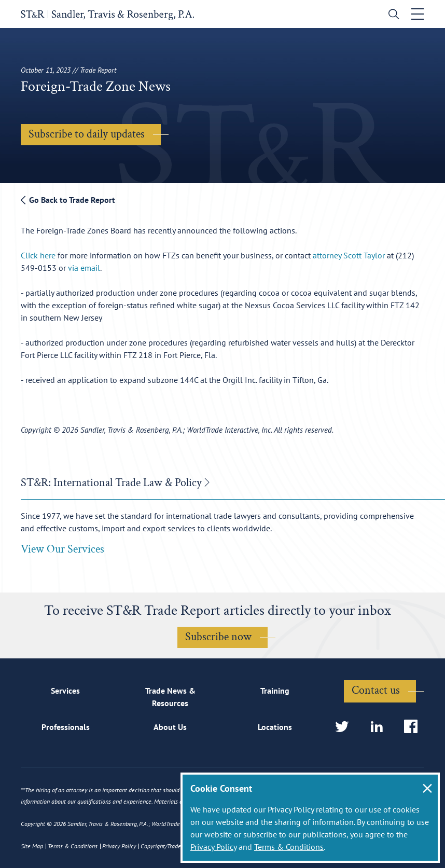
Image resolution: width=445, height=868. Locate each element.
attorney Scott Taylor (349, 255)
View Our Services (62, 549)
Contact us (376, 690)
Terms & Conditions (289, 847)
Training (275, 691)
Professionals (66, 727)
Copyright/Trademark (167, 846)
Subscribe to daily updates (87, 134)
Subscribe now (218, 637)
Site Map (32, 846)
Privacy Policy (213, 847)
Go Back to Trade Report (68, 200)
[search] (391, 15)
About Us (170, 727)
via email (84, 268)
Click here (38, 255)
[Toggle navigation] (418, 14)
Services (65, 691)
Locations (275, 727)
